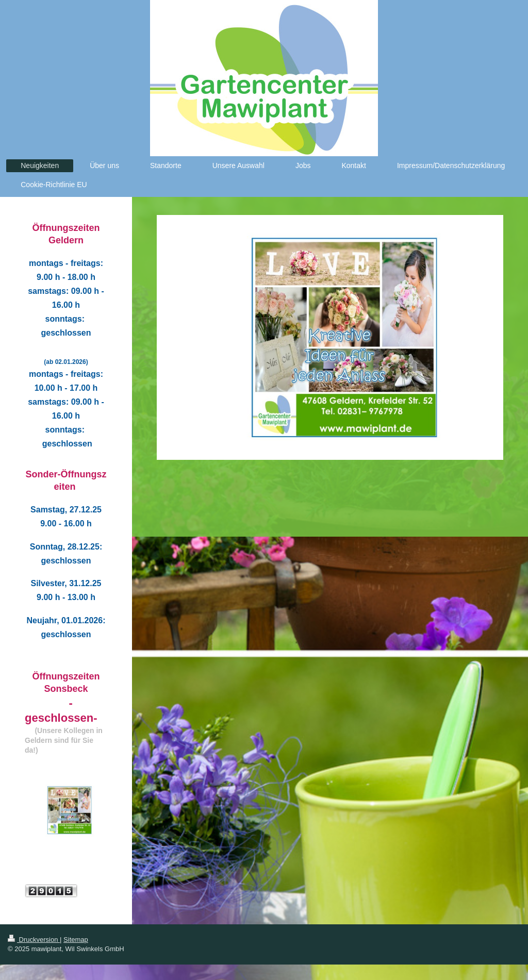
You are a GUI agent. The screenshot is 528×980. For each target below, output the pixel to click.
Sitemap (76, 940)
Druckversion (34, 940)
